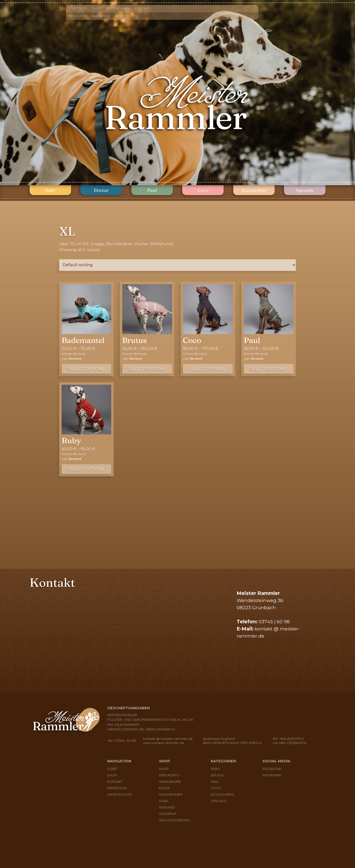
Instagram (272, 775)
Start (112, 769)
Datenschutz (119, 795)
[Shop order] (177, 265)
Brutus (101, 190)
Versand (75, 359)
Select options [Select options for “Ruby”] (86, 469)
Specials (305, 190)
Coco (203, 190)
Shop (96, 9)
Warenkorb (101, 16)
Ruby (50, 190)
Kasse (120, 16)
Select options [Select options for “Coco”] (208, 369)
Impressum (117, 788)
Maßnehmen (118, 9)
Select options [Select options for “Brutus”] (147, 369)
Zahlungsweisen (174, 820)
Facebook (272, 769)
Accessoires (254, 190)
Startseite (77, 9)
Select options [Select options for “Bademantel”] (86, 369)
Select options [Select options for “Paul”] (269, 369)
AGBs (164, 801)
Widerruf (168, 814)
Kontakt (142, 9)
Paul (152, 190)
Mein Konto (77, 16)
